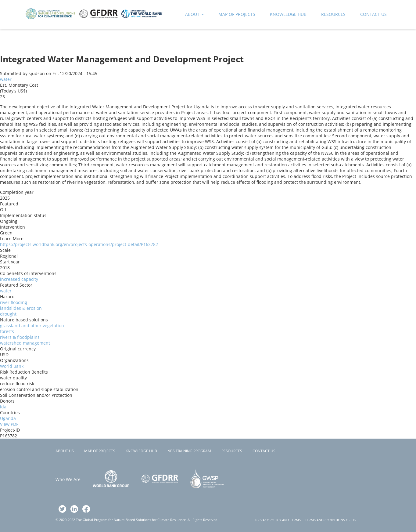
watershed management (25, 343)
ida (3, 407)
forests (7, 331)
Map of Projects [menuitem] (237, 14)
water (6, 79)
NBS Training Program (189, 451)
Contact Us (264, 451)
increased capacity (19, 279)
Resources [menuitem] (333, 14)
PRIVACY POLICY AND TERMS (278, 520)
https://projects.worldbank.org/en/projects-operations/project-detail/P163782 (79, 244)
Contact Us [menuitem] (373, 14)
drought (8, 314)
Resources (232, 451)
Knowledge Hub (141, 451)
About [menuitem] (193, 15)
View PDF (9, 424)
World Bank (12, 366)
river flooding (14, 302)
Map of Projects (100, 451)
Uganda (8, 418)
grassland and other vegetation (32, 326)
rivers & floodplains (20, 337)
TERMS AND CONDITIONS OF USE (331, 520)
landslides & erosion (21, 308)
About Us (65, 451)
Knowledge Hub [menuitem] (288, 14)
